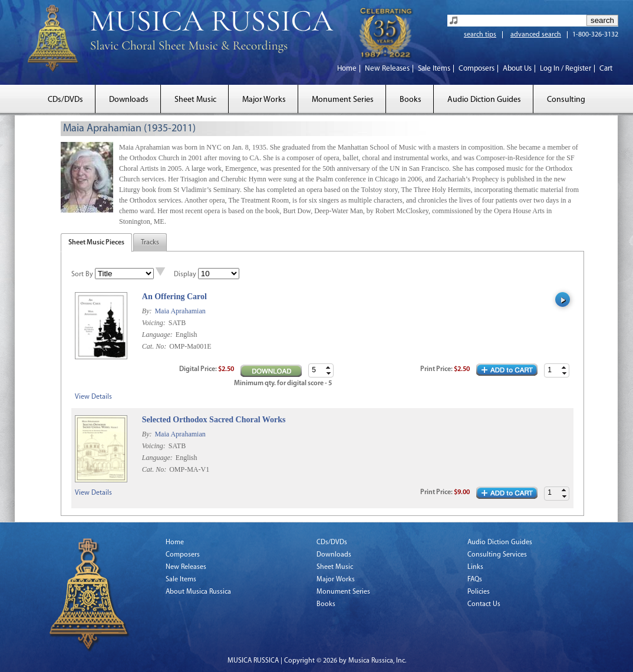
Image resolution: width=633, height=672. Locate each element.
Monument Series (343, 100)
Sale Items (434, 69)
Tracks (150, 243)
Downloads (129, 100)
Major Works (264, 100)
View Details (93, 397)
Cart (606, 69)
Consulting (566, 100)
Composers (477, 69)
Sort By (82, 274)
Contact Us (484, 604)
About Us (517, 69)
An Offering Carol (174, 297)
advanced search (536, 35)
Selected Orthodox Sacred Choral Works (214, 420)
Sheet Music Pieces (96, 243)
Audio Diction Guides (484, 100)
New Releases (387, 69)
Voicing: (155, 323)
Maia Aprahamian (180, 311)
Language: (158, 335)
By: (148, 311)
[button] (564, 367)
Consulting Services (497, 555)
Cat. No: (155, 346)
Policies (479, 592)
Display (185, 274)
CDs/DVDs (65, 100)
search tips (480, 35)
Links (475, 567)
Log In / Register (566, 69)
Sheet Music (195, 100)
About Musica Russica (198, 592)
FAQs (475, 580)
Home (347, 69)
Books (411, 100)
